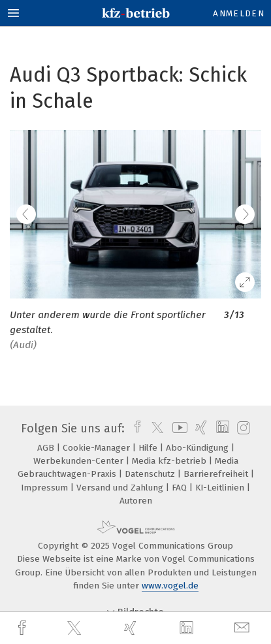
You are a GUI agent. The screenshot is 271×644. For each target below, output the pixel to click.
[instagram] (242, 428)
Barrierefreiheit (217, 474)
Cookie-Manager (98, 448)
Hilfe (149, 448)
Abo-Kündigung (199, 448)
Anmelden (239, 13)
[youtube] (178, 428)
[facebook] (24, 628)
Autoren (136, 501)
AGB (47, 448)
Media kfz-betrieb (170, 461)
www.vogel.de (170, 586)
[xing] (132, 628)
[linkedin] (188, 628)
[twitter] (76, 628)
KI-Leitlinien (221, 488)
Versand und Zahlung (121, 488)
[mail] (244, 628)
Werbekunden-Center (80, 461)
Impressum (46, 488)
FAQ (181, 488)
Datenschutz (151, 474)
